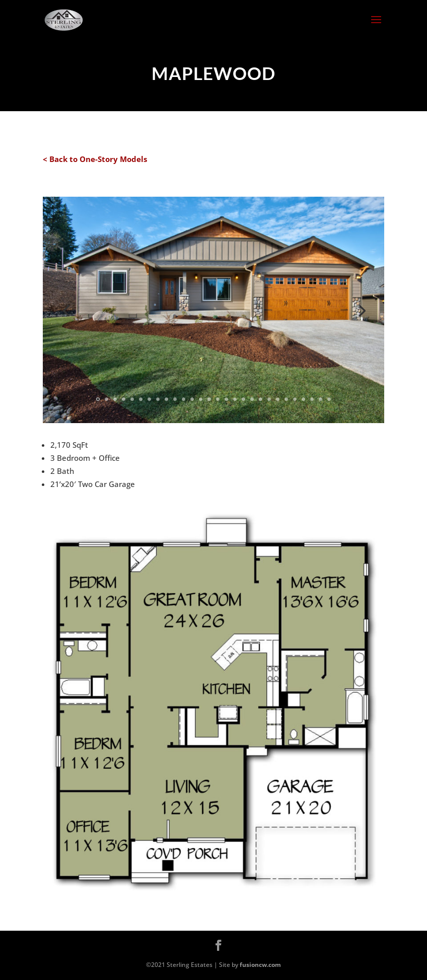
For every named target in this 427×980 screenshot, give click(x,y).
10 (175, 399)
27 (321, 399)
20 (261, 399)
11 (184, 399)
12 (192, 399)
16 (226, 399)
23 (286, 399)
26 (312, 399)
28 (329, 399)
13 (201, 399)
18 (243, 399)
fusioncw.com (260, 965)
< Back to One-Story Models (95, 159)
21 (269, 399)
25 (303, 399)
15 (218, 399)
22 (278, 399)
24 (295, 399)
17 (235, 399)
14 (209, 399)
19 (252, 399)
